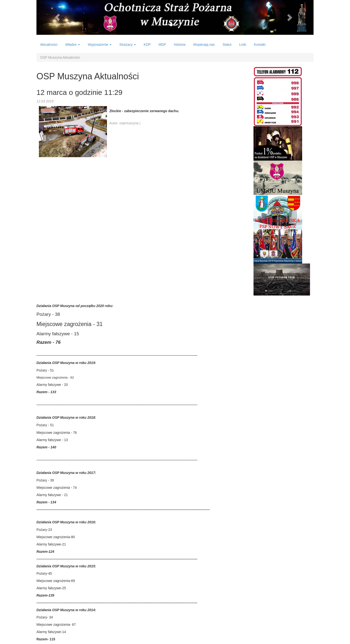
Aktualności (49, 45)
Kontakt (260, 45)
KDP (147, 45)
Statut (227, 45)
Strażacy (128, 45)
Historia (179, 45)
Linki (243, 45)
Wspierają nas (204, 45)
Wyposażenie (100, 45)
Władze (73, 45)
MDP (162, 45)
